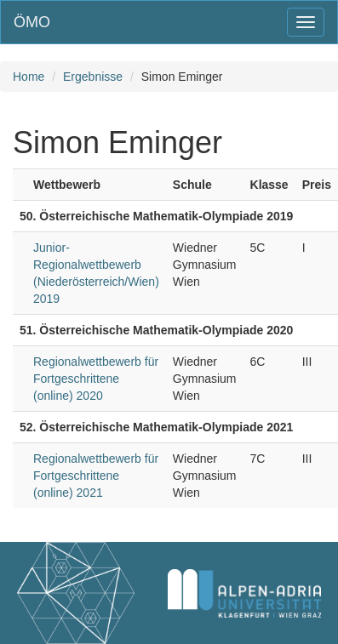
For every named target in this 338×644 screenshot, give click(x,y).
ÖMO (32, 22)
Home (29, 77)
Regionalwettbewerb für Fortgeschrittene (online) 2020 (96, 379)
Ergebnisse (93, 77)
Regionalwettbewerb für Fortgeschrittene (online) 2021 (96, 476)
